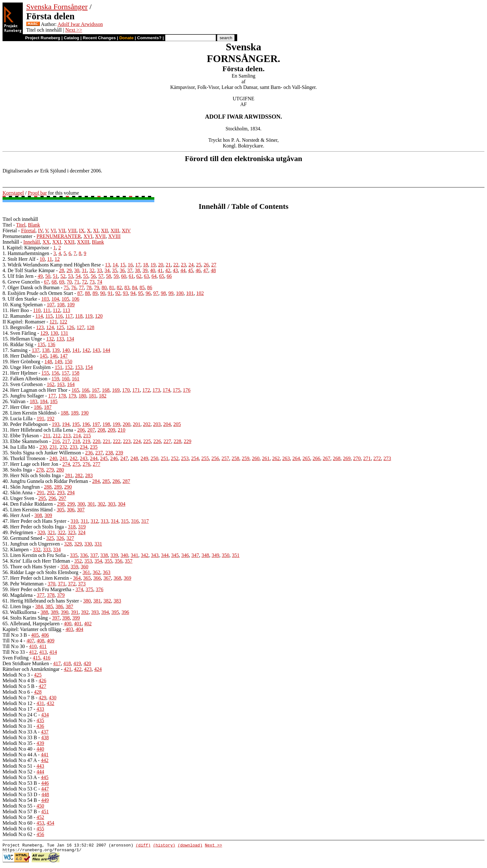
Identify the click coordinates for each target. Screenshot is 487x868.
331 (98, 544)
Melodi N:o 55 (17, 806)
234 (83, 447)
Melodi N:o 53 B (20, 783)
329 (78, 544)
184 (44, 401)
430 (52, 698)
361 (86, 572)
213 (67, 436)
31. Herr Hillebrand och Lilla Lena (38, 430)
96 (148, 293)
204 (167, 424)
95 (140, 293)
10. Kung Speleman (23, 305)
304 (121, 504)
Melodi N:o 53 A (20, 777)
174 (166, 390)
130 (54, 333)
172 (146, 390)
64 (154, 276)
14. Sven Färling (19, 333)
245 (104, 458)
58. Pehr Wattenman (23, 584)
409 (51, 641)
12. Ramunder (17, 316)
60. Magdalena (18, 595)
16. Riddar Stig (18, 344)
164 (71, 384)
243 (84, 458)
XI (96, 231)
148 (48, 362)
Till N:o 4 (12, 641)
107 (51, 305)
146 (54, 356)
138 (46, 350)
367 (107, 578)
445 (45, 777)
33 (100, 270)
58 (108, 276)
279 (50, 470)
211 (47, 436)
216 (56, 441)
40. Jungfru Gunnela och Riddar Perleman (45, 481)
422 (78, 669)
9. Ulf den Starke (20, 299)
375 (89, 589)
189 (75, 413)
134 (70, 339)
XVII (100, 236)
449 (45, 800)
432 (51, 703)
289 (58, 487)
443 (40, 766)
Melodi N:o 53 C (20, 789)
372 (72, 584)
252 (175, 458)
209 (111, 430)
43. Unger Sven (18, 498)
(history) (164, 846)
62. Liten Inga (17, 606)
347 (195, 555)
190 (85, 413)
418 (67, 663)
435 (40, 720)
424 (98, 669)
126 (70, 327)
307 (81, 510)
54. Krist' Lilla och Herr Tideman (36, 561)
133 (60, 339)
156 (55, 373)
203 (157, 424)
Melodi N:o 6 (16, 692)
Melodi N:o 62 (17, 834)
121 (53, 322)
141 (76, 350)
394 (105, 612)
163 (61, 384)
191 (40, 418)
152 (69, 367)
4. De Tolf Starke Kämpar (29, 270)
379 (61, 595)
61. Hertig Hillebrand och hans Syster (41, 601)
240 (53, 458)
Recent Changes (99, 38)
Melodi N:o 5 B (18, 686)
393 (95, 612)
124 (50, 327)
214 (77, 436)
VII (62, 231)
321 (51, 532)
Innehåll (11, 242)
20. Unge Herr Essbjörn (27, 367)
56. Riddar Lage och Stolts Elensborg (40, 572)
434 (45, 715)
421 (68, 669)
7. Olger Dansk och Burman (31, 287)
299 (71, 504)
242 (74, 458)
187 (48, 407)
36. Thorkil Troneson (24, 458)
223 (127, 441)
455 (40, 829)
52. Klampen (16, 550)
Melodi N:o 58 (17, 817)
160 (65, 379)
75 (66, 287)
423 (88, 669)
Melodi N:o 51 (17, 766)
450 (40, 806)
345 (175, 555)
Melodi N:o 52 (17, 772)
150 (69, 362)
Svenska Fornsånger (57, 7)
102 (200, 293)
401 (78, 624)
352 (78, 561)
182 (102, 396)
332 (37, 550)
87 (80, 293)
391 (75, 612)
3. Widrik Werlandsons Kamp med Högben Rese (52, 265)
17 (138, 265)
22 (176, 265)
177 (52, 396)
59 (116, 276)
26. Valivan (14, 401)
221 (107, 441)
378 (51, 595)
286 (116, 481)
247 (124, 458)
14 (115, 265)
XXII (69, 242)
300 (81, 504)
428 (38, 692)
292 (51, 493)
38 (138, 270)
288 (48, 487)
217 (66, 441)
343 (155, 555)
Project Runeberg (43, 38)
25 (199, 265)
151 (59, 367)
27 (214, 265)
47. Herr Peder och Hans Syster (34, 521)
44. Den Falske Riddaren (28, 504)
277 (96, 464)
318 (72, 527)
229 (188, 441)
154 (89, 367)
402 (88, 624)
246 (114, 458)
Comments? (149, 38)
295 (42, 498)
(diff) (143, 846)
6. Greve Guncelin (21, 282)
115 (49, 316)
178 (62, 396)
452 (40, 817)
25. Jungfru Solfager (23, 396)
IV (40, 231)
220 (96, 441)
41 (160, 270)
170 (126, 390)
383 (117, 601)
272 (377, 458)
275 (76, 464)
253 (185, 458)
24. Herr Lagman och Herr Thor (35, 390)
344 (165, 555)
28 (62, 270)
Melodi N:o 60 (17, 823)
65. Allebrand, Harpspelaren (31, 624)
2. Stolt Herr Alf (19, 259)
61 (131, 276)
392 (85, 612)
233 (73, 447)
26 (206, 265)
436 (40, 726)
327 (70, 538)
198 (106, 424)
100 (180, 293)
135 (41, 344)
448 (45, 794)
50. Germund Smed (22, 538)
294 (71, 493)
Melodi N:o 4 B (18, 681)
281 (69, 475)
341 (134, 555)
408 (40, 641)
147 (64, 356)
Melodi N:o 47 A (20, 760)
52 (63, 276)
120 (99, 316)
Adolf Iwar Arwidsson (80, 24)
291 (40, 493)
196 (86, 424)
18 (145, 265)
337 (94, 555)
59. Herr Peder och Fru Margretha (37, 589)
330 (88, 544)
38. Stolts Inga (17, 470)
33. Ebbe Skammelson (25, 441)
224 (137, 441)
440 (40, 749)
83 (127, 287)
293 (61, 493)
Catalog (72, 38)
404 (79, 629)
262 (276, 458)
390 (65, 612)
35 (115, 270)
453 (40, 823)
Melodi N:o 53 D (20, 794)
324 (82, 532)
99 (171, 293)
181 (92, 396)
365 (87, 578)
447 (45, 789)
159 (55, 379)
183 (34, 401)
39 (145, 270)
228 (177, 441)
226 (157, 441)
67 (46, 282)
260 (256, 458)
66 (169, 276)
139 (56, 350)
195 (76, 424)
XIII (115, 231)
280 (60, 470)
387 (70, 606)
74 (100, 282)
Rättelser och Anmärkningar (31, 669)
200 (126, 424)
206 (81, 430)
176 (187, 390)
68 (54, 282)
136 (52, 344)
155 (45, 373)
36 (122, 270)
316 (135, 521)
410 (33, 646)
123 (40, 327)
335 (74, 555)
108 (61, 305)
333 (47, 550)
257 (225, 458)
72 (84, 282)
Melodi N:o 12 (17, 703)
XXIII (83, 242)
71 (77, 282)
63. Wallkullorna (19, 612)
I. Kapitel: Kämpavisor (26, 248)
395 (115, 612)
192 (51, 418)
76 (74, 287)
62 (139, 276)
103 (45, 299)
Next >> (74, 30)
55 (86, 276)
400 (68, 624)
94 (133, 293)
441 (45, 755)
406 (45, 635)
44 (183, 270)
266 (317, 458)
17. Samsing (15, 350)
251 (165, 458)
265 (306, 458)
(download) (190, 846)
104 (55, 299)
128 (90, 327)
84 (134, 287)
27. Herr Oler (16, 407)
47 (206, 270)
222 (117, 441)
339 (114, 555)
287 (126, 481)
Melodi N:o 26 (17, 720)
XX (46, 242)
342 (145, 555)
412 (33, 652)
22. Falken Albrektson (25, 379)
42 (168, 270)
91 (110, 293)
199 (116, 424)
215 (87, 436)
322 (61, 532)
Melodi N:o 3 (16, 675)
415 (37, 658)
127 (80, 327)
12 (57, 259)
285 (106, 481)
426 (42, 681)
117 (69, 316)
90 (102, 293)
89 (95, 293)
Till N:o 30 (14, 646)
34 (107, 270)
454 (51, 823)
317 (145, 521)
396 (125, 612)
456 (40, 834)
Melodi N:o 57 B (20, 812)
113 (66, 310)
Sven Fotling (15, 658)
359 (74, 567)
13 (108, 265)
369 (127, 578)
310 (74, 521)
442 (45, 760)
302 (101, 504)
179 (72, 396)
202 (147, 424)
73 (92, 282)
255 (205, 458)
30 (77, 270)
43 (176, 270)
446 (45, 783)
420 (87, 663)
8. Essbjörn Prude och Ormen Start (38, 293)
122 (63, 322)
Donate (126, 38)
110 (37, 310)
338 (104, 555)
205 (177, 424)
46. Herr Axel (16, 515)
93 (125, 293)
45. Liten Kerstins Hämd (28, 510)
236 (89, 453)
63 (146, 276)
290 (68, 487)
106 (76, 299)
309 (48, 515)
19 (153, 265)
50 (48, 276)
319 (82, 527)
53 (71, 276)
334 (57, 550)
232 (63, 447)
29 (69, 270)
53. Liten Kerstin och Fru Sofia (34, 555)
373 (82, 584)
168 (106, 390)
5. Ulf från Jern (18, 276)
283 (89, 475)
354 (98, 561)
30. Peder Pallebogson (25, 424)
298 (61, 504)
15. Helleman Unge (22, 339)
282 (79, 475)
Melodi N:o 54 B (20, 800)
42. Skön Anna (18, 493)
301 (91, 504)
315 (125, 521)
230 (43, 447)
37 (130, 270)
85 (142, 287)
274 (66, 464)
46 (198, 270)
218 (76, 441)
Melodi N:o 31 (17, 726)
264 (296, 458)
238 (109, 453)
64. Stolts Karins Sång (25, 618)
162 (51, 384)
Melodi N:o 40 (17, 749)
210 (121, 430)
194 (66, 424)
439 (40, 743)
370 (52, 584)
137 (35, 350)
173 (156, 390)
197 (96, 424)
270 (357, 458)
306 (71, 510)
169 (116, 390)
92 (118, 293)
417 (57, 663)
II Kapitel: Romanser (24, 322)
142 (86, 350)
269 (347, 458)
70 (69, 282)
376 (100, 589)
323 (71, 532)
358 (64, 567)
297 (62, 498)
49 (40, 276)
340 (124, 555)
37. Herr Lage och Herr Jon (30, 464)
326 (60, 538)
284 (96, 481)
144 (106, 350)
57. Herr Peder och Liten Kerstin (36, 578)
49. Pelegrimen (18, 532)
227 (167, 441)
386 (59, 606)
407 (30, 641)
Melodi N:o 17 (17, 709)
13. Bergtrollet (17, 327)
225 (147, 441)
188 (65, 413)
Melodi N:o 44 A (20, 755)
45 (191, 270)
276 (86, 464)
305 (61, 510)
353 (88, 561)
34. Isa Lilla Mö (19, 447)
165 (75, 390)
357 (129, 561)
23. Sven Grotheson (23, 384)
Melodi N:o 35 (17, 743)
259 (246, 458)
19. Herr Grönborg (21, 362)
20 (161, 265)
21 (168, 265)
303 (111, 504)
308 (38, 515)
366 (97, 578)
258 (236, 458)
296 (52, 498)
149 (59, 362)
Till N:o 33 (14, 652)
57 (101, 276)
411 (43, 646)
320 (41, 532)
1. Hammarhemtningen (26, 253)
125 (60, 327)
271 (367, 458)
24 (191, 265)
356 (119, 561)
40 (153, 270)
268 (337, 458)
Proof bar (37, 193)
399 (76, 618)
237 (99, 453)
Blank (34, 225)
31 (84, 270)
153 (79, 367)
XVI (88, 236)
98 (163, 293)
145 (44, 356)
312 (94, 521)
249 (145, 458)
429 (42, 698)
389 (54, 612)
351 (236, 555)
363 (107, 572)
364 (77, 578)
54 (78, 276)
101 (190, 293)
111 (47, 310)
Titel (7, 225)
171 (136, 390)
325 (50, 538)
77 (81, 287)
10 (42, 259)
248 (134, 458)
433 (40, 709)
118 (79, 316)
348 (205, 555)
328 (68, 544)
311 (84, 521)
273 (387, 458)
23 (183, 265)
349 (215, 555)
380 (87, 601)
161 (76, 379)
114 (39, 316)
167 (96, 390)
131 (65, 333)
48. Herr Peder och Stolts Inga (33, 527)
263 (286, 458)
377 (40, 595)
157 (65, 373)
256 (215, 458)
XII (104, 231)
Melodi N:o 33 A (20, 732)
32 (92, 270)
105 (65, 299)
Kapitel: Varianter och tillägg (32, 629)
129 (44, 333)
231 (53, 447)
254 (195, 458)
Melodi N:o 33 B (20, 737)
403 (69, 629)
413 (43, 652)
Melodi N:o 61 (17, 829)
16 (130, 265)
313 (104, 521)
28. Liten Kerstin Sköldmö (30, 413)
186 (38, 407)
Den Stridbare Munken (26, 663)
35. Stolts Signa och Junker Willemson (42, 453)
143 (96, 350)
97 (156, 293)
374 (79, 589)
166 (85, 390)
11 (49, 259)
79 (96, 287)
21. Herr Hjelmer (20, 373)
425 (38, 675)
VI (53, 231)
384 (39, 606)
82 (119, 287)
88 (87, 293)
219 (86, 441)
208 (101, 430)
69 (62, 282)
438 (45, 737)
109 (71, 305)
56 (93, 276)
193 (56, 424)
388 (44, 612)
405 (35, 635)
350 (225, 555)
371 (62, 584)
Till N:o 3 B (15, 635)
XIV (126, 231)
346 (185, 555)
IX (82, 231)
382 (107, 601)
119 (89, 316)
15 (123, 265)
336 (84, 555)
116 (59, 316)
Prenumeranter (17, 236)
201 (137, 424)
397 (56, 618)
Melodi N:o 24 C (20, 715)
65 (162, 276)
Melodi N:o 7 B (18, 698)
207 (91, 430)
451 (45, 812)
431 (40, 703)
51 (55, 276)
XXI (57, 242)
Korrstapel (13, 193)
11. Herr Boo (16, 310)
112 (56, 310)
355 (108, 561)
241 (64, 458)
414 (53, 652)
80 (104, 287)
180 (82, 396)
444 (40, 772)
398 (66, 618)
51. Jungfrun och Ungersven (31, 544)
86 (150, 287)
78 (89, 287)
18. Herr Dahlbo (19, 356)
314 (114, 521)
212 (57, 436)
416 (47, 658)
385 (49, 606)
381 (97, 601)
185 (54, 401)
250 (155, 458)
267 (327, 458)
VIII (72, 231)
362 (96, 572)
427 (42, 686)
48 (213, 270)
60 (124, 276)
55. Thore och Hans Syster (29, 567)
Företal (10, 231)
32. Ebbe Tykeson (21, 436)
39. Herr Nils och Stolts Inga (32, 475)
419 (77, 663)
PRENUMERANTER (59, 236)
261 (266, 458)
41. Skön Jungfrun (21, 487)
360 (84, 567)
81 (112, 287)
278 (40, 470)
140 (66, 350)
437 (45, 732)
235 (94, 447)
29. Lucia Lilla (18, 418)
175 (176, 390)
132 (50, 339)
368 (117, 578)
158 (76, 373)
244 (94, 458)
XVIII (114, 236)
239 (119, 453)
